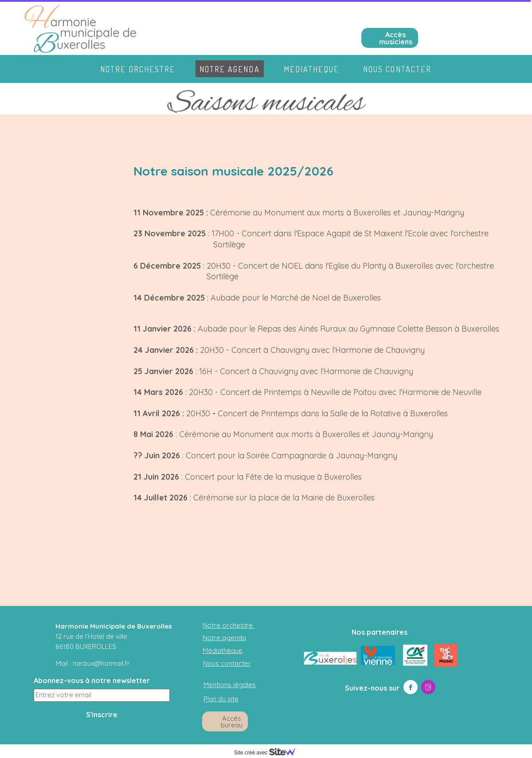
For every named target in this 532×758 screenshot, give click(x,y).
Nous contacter (397, 69)
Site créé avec (268, 753)
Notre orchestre (138, 69)
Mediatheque (311, 69)
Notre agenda (230, 69)
